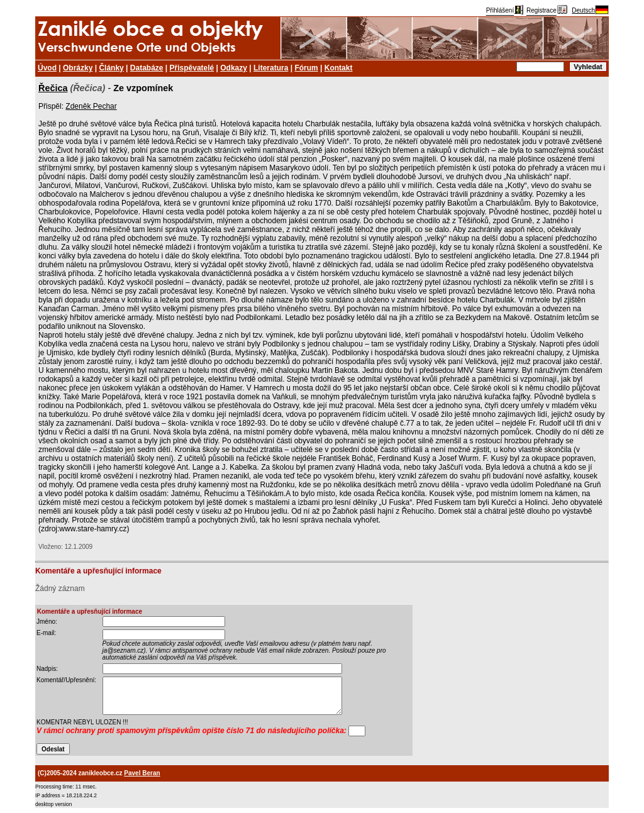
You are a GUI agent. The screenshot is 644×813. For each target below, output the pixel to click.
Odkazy (234, 68)
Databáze (147, 68)
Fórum (306, 68)
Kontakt (339, 68)
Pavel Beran (142, 773)
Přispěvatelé (192, 68)
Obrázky (78, 68)
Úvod (47, 68)
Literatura (271, 68)
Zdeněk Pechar (91, 106)
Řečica (53, 88)
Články (111, 68)
